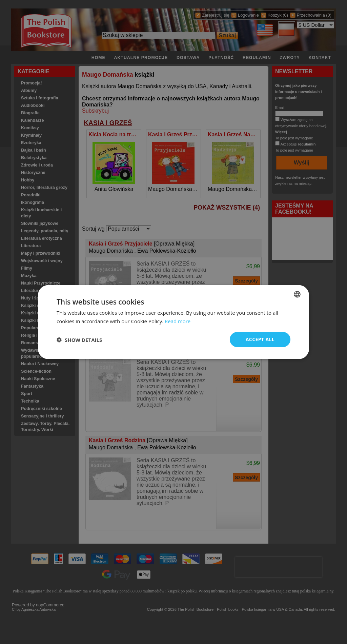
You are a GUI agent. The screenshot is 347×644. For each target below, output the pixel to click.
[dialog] (173, 322)
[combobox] (297, 294)
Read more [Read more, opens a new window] (178, 321)
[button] (79, 339)
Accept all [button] (260, 339)
